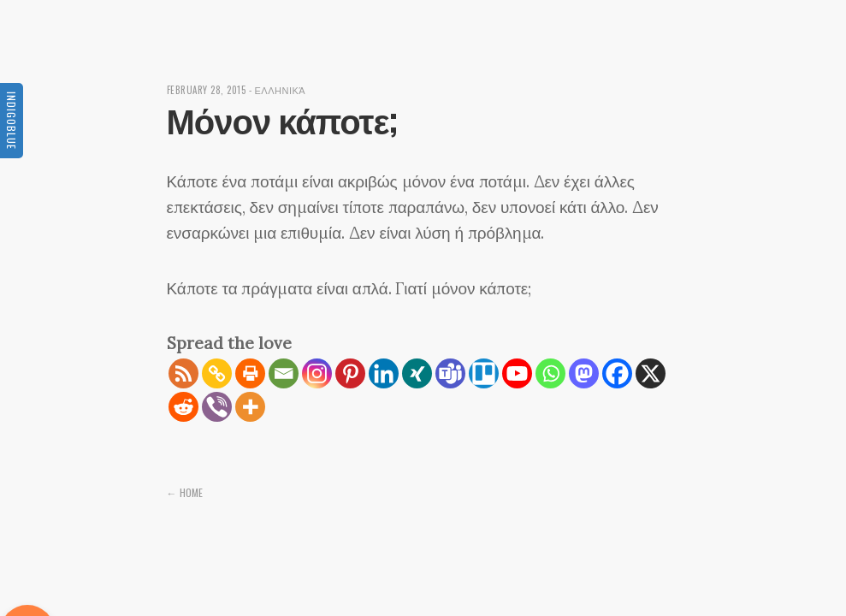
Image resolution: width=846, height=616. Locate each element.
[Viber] (217, 407)
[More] (250, 407)
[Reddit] (183, 407)
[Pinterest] (350, 373)
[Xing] (417, 373)
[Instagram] (317, 373)
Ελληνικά (281, 90)
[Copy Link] (217, 373)
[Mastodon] (584, 373)
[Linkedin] (384, 373)
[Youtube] (517, 373)
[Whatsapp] (550, 373)
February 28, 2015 (207, 90)
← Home (185, 492)
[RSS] (183, 373)
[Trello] (484, 373)
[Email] (284, 373)
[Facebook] (617, 373)
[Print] (250, 373)
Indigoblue (12, 121)
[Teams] (450, 373)
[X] (651, 373)
